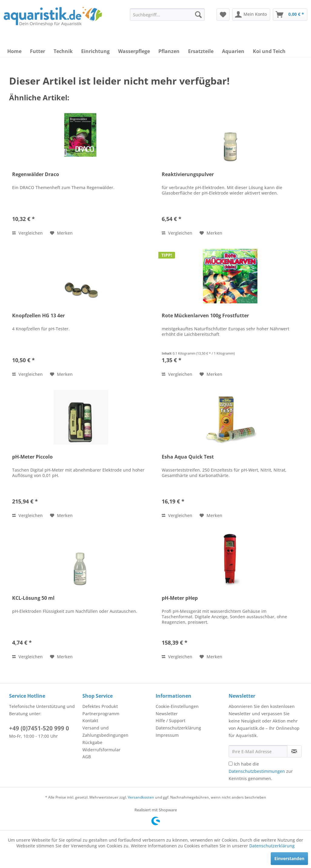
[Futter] (38, 51)
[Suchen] (198, 15)
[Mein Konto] (251, 15)
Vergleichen (27, 233)
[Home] (14, 51)
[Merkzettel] (223, 15)
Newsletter (167, 714)
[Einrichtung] (95, 51)
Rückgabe (92, 742)
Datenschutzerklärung (178, 728)
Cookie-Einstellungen (177, 706)
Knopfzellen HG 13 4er (38, 316)
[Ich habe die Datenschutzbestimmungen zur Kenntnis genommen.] (231, 764)
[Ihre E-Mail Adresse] (258, 751)
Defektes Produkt (100, 706)
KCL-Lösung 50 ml (33, 598)
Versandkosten (141, 797)
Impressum (167, 735)
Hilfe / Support (170, 721)
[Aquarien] (233, 51)
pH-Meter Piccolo (32, 457)
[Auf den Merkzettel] (61, 233)
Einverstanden (289, 858)
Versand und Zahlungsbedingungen (105, 731)
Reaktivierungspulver (188, 174)
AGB (87, 757)
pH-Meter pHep (180, 598)
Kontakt (90, 721)
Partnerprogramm (101, 714)
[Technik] (63, 51)
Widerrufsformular (101, 750)
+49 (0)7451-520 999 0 (39, 728)
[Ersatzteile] (201, 51)
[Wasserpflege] (134, 51)
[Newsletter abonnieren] (294, 751)
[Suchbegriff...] (167, 15)
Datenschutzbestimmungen (257, 771)
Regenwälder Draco (36, 174)
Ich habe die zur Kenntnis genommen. (261, 771)
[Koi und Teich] (269, 51)
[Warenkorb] (290, 15)
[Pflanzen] (169, 51)
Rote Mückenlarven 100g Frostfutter (205, 316)
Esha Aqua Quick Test (188, 457)
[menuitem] (167, 15)
